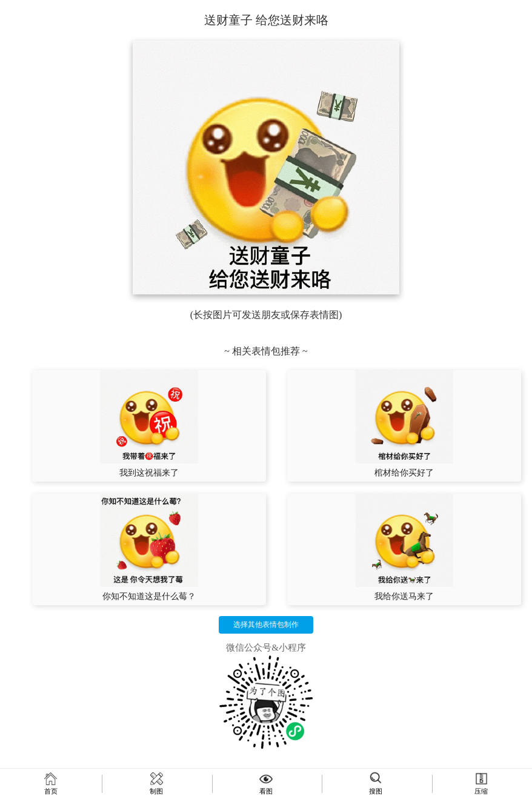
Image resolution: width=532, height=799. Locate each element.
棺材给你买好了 (404, 473)
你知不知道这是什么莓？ (149, 596)
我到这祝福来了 (149, 473)
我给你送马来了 (404, 596)
